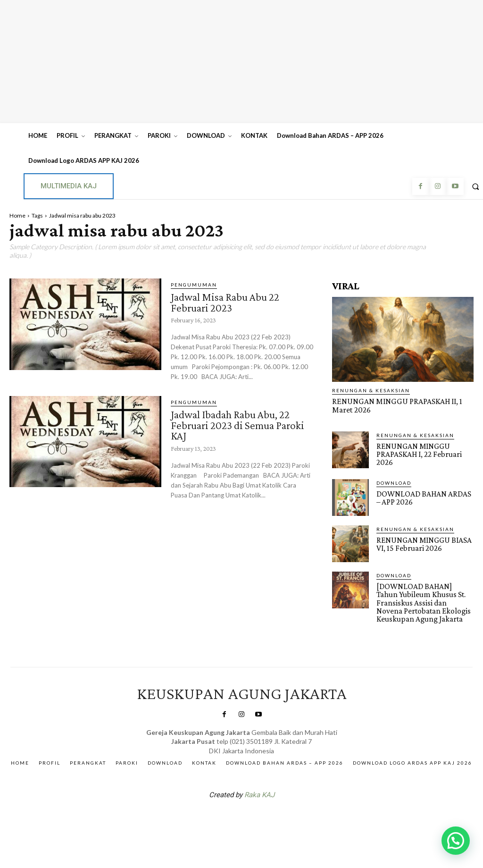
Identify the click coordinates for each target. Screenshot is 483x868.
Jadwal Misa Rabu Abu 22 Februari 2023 (227, 302)
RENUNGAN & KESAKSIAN (371, 390)
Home (17, 215)
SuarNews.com (227, 817)
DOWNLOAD (394, 481)
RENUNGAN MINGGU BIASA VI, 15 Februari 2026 (422, 543)
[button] (456, 841)
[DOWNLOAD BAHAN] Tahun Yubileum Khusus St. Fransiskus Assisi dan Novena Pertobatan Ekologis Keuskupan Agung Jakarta (425, 601)
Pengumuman (194, 285)
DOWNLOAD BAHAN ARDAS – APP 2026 (425, 497)
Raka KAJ (259, 793)
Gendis (270, 817)
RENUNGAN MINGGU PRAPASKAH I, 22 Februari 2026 (418, 453)
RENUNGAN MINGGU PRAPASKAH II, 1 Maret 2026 (394, 405)
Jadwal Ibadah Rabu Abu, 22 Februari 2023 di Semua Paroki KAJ (239, 424)
